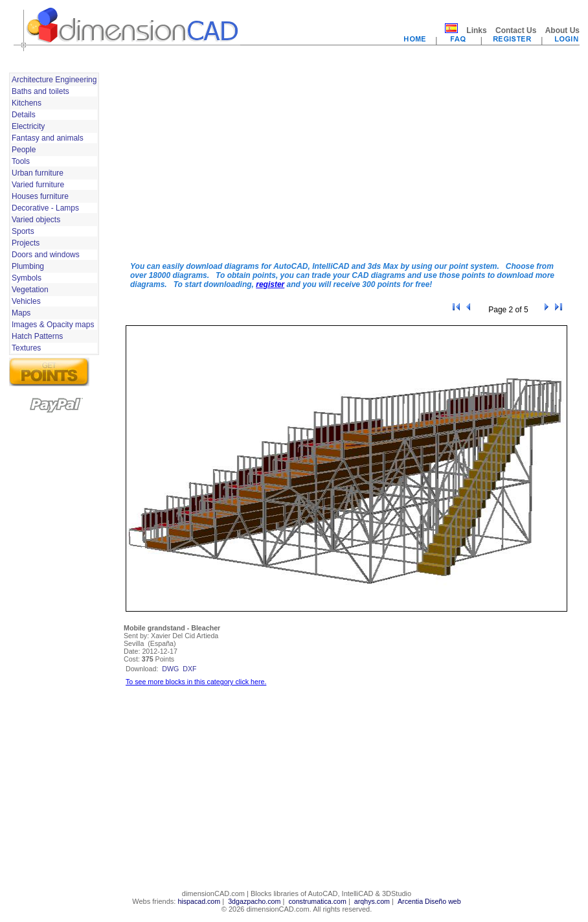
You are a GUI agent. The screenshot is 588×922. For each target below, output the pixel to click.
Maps (21, 313)
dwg (170, 669)
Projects (26, 243)
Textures (26, 348)
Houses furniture (40, 196)
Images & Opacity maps (53, 325)
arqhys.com (372, 901)
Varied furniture (38, 185)
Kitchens (27, 103)
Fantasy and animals (48, 138)
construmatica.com (317, 901)
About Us (562, 30)
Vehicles (26, 301)
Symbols (27, 278)
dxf (189, 669)
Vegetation (30, 290)
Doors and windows (46, 255)
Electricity (28, 126)
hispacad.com (199, 901)
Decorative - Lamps (45, 208)
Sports (23, 231)
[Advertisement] (267, 161)
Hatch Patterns (37, 336)
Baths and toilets (40, 91)
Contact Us (516, 30)
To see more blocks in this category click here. (196, 682)
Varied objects (36, 220)
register (270, 284)
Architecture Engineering (54, 80)
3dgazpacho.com (254, 901)
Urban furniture (38, 173)
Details (24, 115)
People (24, 150)
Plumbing (28, 266)
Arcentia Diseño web (429, 901)
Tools (21, 161)
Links (476, 30)
